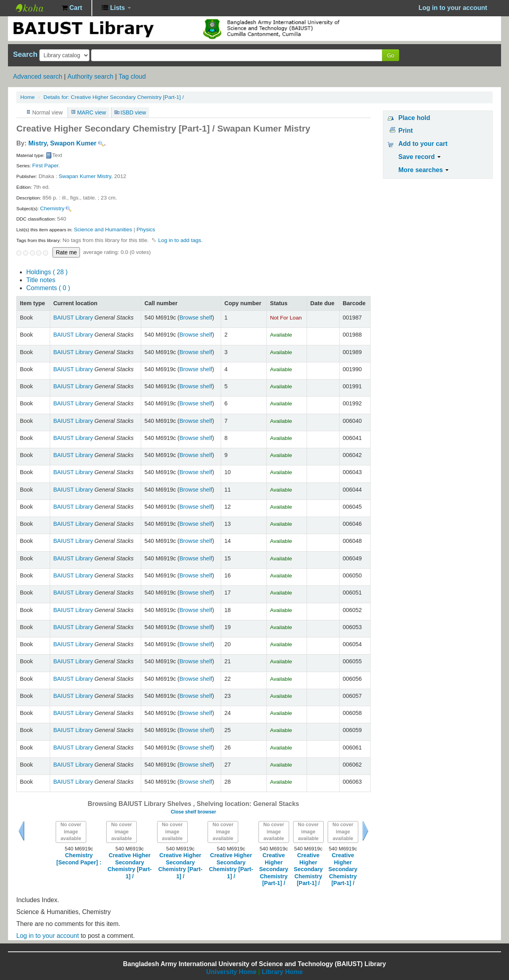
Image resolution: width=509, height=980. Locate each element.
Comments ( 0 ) (48, 288)
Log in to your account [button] (453, 8)
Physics (146, 230)
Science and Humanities (103, 230)
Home (27, 97)
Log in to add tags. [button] (181, 240)
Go (390, 55)
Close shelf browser (193, 812)
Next (365, 831)
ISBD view (133, 112)
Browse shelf (196, 318)
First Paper (45, 166)
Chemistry (52, 208)
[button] (72, 8)
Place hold (414, 118)
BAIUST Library (36, 8)
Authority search (90, 77)
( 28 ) (47, 272)
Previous (21, 831)
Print (406, 131)
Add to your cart (423, 144)
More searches (424, 170)
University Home (231, 972)
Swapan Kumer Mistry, (86, 176)
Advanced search (38, 77)
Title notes (41, 280)
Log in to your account (48, 936)
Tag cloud (132, 77)
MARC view (92, 112)
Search (25, 54)
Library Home (282, 972)
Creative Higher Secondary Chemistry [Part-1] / (114, 97)
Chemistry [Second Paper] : (79, 859)
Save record (420, 157)
